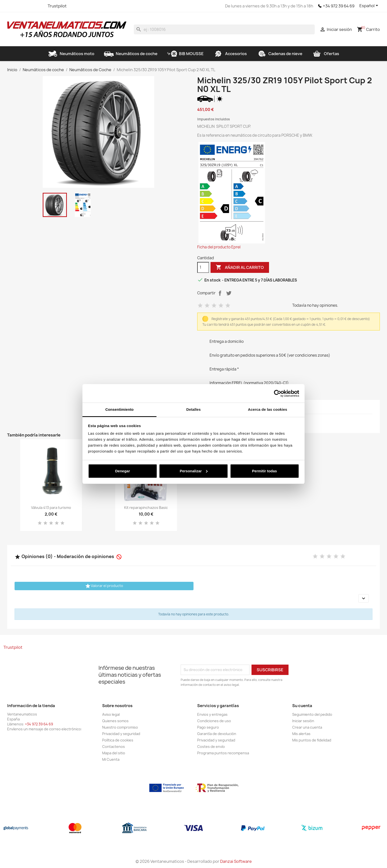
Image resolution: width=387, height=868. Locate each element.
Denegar (122, 471)
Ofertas (326, 54)
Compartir (220, 293)
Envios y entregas (212, 714)
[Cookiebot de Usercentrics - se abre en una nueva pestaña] (278, 393)
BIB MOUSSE (185, 54)
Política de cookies (118, 740)
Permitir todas (264, 471)
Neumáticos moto (71, 54)
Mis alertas (301, 734)
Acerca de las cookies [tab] (268, 409)
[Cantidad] (203, 267)
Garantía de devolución (217, 734)
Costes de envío (211, 747)
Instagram (38, 6)
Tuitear (229, 293)
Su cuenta (302, 706)
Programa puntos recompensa (223, 753)
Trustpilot (57, 6)
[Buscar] (224, 29)
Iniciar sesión (303, 721)
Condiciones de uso (214, 721)
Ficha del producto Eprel (219, 247)
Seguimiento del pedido (312, 714)
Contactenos (114, 747)
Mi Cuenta (111, 759)
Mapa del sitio (114, 753)
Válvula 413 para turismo (51, 508)
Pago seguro (208, 727)
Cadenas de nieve (279, 54)
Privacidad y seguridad (121, 734)
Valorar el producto (104, 586)
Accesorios (230, 54)
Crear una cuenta (307, 727)
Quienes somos (115, 721)
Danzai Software (236, 861)
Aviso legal (111, 714)
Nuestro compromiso (120, 727)
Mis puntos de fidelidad (312, 740)
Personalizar (194, 471)
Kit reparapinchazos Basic (146, 508)
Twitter (20, 6)
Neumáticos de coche (131, 54)
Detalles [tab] (193, 409)
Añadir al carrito (240, 267)
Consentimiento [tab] (120, 409)
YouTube (29, 6)
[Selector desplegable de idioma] (370, 6)
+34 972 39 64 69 (339, 6)
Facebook (12, 6)
